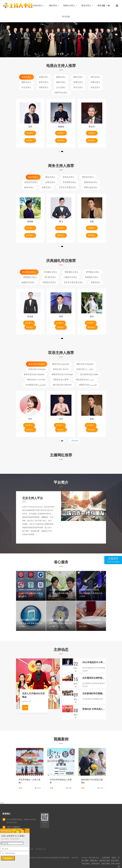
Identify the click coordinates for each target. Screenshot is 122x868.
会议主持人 (33, 177)
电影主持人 (61, 82)
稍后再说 (63, 441)
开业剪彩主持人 (70, 182)
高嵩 (92, 222)
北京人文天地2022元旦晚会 (34, 695)
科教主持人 (96, 82)
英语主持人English (37, 364)
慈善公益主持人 (91, 187)
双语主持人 (87, 5)
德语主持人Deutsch (85, 364)
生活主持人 (26, 87)
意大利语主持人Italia (89, 374)
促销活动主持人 (91, 182)
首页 (26, 5)
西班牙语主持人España (34, 374)
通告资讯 (102, 5)
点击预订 (30, 133)
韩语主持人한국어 (61, 369)
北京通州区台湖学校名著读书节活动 (94, 678)
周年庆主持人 (88, 177)
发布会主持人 (69, 177)
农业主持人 (96, 87)
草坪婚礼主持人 (93, 272)
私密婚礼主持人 (92, 277)
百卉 (61, 419)
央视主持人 (44, 77)
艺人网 (30, 849)
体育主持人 (44, 82)
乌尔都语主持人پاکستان (36, 385)
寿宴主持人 (96, 282)
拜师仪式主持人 (49, 282)
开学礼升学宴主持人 (68, 187)
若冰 (92, 316)
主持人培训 (105, 864)
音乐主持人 (78, 87)
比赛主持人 (46, 187)
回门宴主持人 (50, 277)
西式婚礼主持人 (29, 272)
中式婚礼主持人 (50, 272)
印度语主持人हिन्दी (61, 380)
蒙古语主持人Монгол (62, 385)
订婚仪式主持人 (71, 277)
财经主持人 (78, 77)
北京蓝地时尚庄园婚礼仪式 (94, 693)
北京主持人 (106, 858)
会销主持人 (50, 182)
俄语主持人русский (61, 364)
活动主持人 (39, 5)
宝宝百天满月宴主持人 (74, 282)
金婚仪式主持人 (28, 282)
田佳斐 (30, 316)
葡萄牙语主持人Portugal (62, 374)
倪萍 (30, 127)
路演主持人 (29, 187)
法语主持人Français (37, 369)
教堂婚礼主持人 (72, 272)
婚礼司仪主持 (105, 861)
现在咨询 (75, 441)
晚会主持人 (50, 177)
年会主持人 (86, 864)
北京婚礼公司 (41, 849)
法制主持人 (44, 87)
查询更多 (30, 327)
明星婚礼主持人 (30, 277)
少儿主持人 (61, 87)
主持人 (114, 858)
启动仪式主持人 (31, 182)
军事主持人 (78, 82)
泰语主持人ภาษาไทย (36, 380)
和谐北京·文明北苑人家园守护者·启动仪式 (94, 709)
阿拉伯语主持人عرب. (85, 380)
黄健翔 (61, 127)
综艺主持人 (96, 77)
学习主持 (66, 17)
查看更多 (30, 140)
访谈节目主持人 (61, 93)
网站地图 (92, 858)
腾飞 (61, 222)
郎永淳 (92, 127)
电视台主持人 (70, 5)
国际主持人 (26, 82)
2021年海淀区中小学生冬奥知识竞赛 (94, 662)
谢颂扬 (30, 222)
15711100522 (13, 827)
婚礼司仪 (54, 5)
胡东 (61, 316)
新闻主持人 (61, 77)
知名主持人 (26, 77)
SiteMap (84, 858)
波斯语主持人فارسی (88, 385)
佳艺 (30, 419)
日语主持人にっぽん (85, 369)
